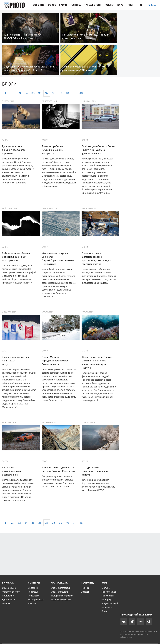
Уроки (63, 5)
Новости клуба (109, 592)
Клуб (120, 5)
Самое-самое (9, 588)
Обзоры (85, 592)
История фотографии (62, 596)
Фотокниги (107, 607)
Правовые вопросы (61, 600)
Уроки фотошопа (60, 592)
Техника (75, 5)
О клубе (106, 588)
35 (33, 93)
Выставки (33, 588)
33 (19, 93)
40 (67, 93)
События (39, 5)
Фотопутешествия (11, 592)
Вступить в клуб (110, 603)
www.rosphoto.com (139, 634)
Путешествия (93, 5)
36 (40, 93)
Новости (32, 603)
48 (81, 93)
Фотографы (107, 600)
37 (47, 93)
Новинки (85, 588)
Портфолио (8, 596)
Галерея (109, 5)
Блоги (5, 140)
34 (26, 93)
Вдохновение (9, 600)
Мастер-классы (36, 600)
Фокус (52, 5)
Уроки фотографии (61, 588)
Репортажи (34, 596)
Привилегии (108, 596)
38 (54, 93)
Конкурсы (33, 592)
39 (60, 93)
